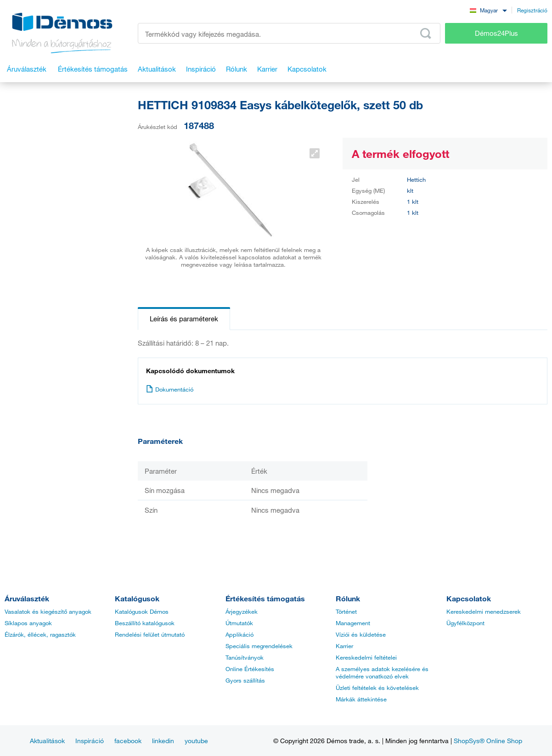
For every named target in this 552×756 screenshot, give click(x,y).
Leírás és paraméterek (184, 319)
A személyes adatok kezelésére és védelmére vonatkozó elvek (382, 672)
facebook (128, 741)
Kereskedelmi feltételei (366, 657)
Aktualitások (47, 741)
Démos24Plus (496, 33)
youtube (196, 741)
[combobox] (488, 10)
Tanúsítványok (245, 657)
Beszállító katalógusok (145, 623)
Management (353, 623)
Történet (346, 611)
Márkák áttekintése (361, 699)
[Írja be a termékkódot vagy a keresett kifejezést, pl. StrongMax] (289, 33)
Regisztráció (532, 10)
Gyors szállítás (245, 680)
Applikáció (239, 634)
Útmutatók (239, 623)
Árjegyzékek (242, 611)
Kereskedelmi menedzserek (484, 611)
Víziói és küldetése (361, 634)
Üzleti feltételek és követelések (377, 688)
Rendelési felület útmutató (150, 634)
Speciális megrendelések (259, 646)
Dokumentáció (170, 389)
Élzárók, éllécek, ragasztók (40, 634)
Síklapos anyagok (28, 623)
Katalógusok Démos (142, 611)
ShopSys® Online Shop (488, 741)
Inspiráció (90, 741)
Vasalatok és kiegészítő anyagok (48, 611)
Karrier (344, 646)
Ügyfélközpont (465, 623)
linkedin (163, 741)
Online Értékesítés (250, 669)
